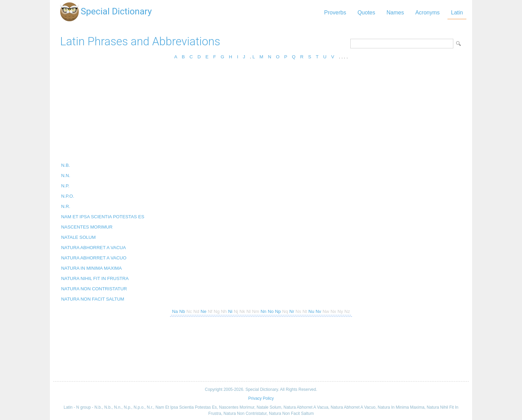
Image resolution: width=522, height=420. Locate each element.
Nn (264, 311)
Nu (311, 311)
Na (175, 311)
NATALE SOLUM (78, 237)
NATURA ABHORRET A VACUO (94, 258)
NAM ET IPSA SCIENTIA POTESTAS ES (103, 217)
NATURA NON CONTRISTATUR (94, 289)
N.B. (66, 165)
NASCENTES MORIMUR (87, 227)
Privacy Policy (261, 398)
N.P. (65, 186)
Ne (203, 311)
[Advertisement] (261, 113)
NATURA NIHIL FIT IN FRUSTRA (95, 278)
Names (395, 13)
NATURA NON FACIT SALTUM (93, 299)
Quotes (366, 13)
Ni (230, 311)
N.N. (66, 176)
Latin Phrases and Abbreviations (140, 41)
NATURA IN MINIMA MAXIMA (92, 268)
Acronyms (427, 13)
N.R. (66, 206)
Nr (292, 311)
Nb (182, 311)
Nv (318, 311)
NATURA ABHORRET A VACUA (94, 248)
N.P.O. (68, 196)
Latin (457, 13)
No (271, 311)
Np (278, 311)
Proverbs (335, 13)
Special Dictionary (116, 11)
